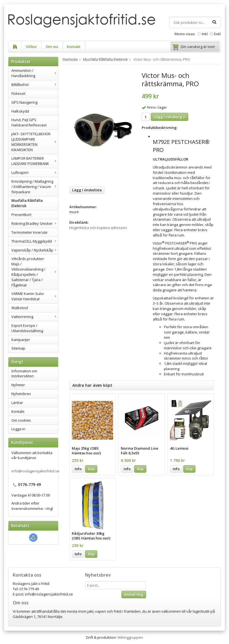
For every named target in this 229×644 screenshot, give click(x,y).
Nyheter (18, 385)
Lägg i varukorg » (170, 117)
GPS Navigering (24, 102)
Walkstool (20, 308)
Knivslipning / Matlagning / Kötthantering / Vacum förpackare (35, 187)
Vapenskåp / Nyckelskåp (35, 250)
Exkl (217, 34)
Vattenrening (35, 317)
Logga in (18, 429)
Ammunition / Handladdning (35, 73)
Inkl (205, 34)
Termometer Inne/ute (29, 232)
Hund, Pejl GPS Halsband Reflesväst (29, 122)
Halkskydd (20, 111)
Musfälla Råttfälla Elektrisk (27, 203)
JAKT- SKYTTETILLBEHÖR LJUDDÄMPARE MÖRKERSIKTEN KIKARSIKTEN (35, 142)
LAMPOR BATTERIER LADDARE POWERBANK (35, 161)
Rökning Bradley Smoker (35, 223)
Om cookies (21, 420)
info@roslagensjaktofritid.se (35, 471)
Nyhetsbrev (21, 394)
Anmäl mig (134, 594)
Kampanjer (21, 340)
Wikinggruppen (130, 637)
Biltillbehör (35, 85)
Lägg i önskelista (87, 190)
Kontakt (74, 47)
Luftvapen (35, 172)
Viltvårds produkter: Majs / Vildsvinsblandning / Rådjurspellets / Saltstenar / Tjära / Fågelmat (35, 272)
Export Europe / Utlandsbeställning (27, 328)
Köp (91, 469)
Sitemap (18, 348)
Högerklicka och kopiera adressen (98, 228)
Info (78, 469)
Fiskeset (18, 93)
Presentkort (21, 215)
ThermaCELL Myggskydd (35, 241)
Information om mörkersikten (24, 374)
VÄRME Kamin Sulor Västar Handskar (35, 296)
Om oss (52, 47)
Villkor (31, 47)
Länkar (17, 403)
